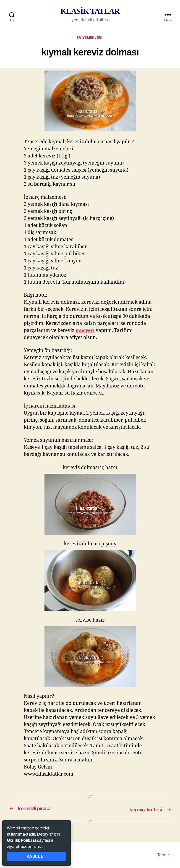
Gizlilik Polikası (21, 840)
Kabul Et (37, 856)
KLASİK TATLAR (90, 11)
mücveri (86, 331)
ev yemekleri (90, 38)
